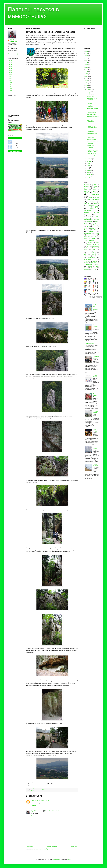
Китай (95, 223)
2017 (11, 77)
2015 (11, 73)
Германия (91, 205)
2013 (11, 69)
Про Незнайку (96, 326)
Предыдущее (74, 846)
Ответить (33, 805)
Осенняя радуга (91, 146)
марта (89, 172)
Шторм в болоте (89, 344)
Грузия (92, 209)
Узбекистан (87, 256)
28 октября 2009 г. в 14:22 (42, 801)
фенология (91, 258)
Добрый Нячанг (95, 448)
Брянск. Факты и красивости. (91, 121)
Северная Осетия (88, 251)
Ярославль (86, 270)
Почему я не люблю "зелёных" (92, 99)
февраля (89, 175)
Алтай (95, 186)
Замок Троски (90, 96)
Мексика (91, 232)
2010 (11, 63)
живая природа (91, 212)
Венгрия (97, 197)
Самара (94, 249)
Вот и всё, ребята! (96, 395)
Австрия (94, 185)
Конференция (90, 124)
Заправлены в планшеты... (91, 131)
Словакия (97, 251)
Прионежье (89, 248)
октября (89, 94)
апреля (89, 170)
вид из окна (93, 199)
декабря (89, 90)
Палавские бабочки (92, 156)
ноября (89, 92)
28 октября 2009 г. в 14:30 (52, 811)
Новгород (94, 235)
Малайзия (86, 230)
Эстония (94, 268)
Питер (98, 243)
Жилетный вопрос (91, 154)
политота (96, 244)
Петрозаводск (15, 138)
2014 (11, 71)
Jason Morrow (56, 859)
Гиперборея (87, 207)
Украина (97, 256)
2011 (11, 65)
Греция (97, 207)
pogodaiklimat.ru (15, 151)
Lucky (33, 801)
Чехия (33, 791)
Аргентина (86, 188)
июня (88, 166)
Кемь (96, 221)
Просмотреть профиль (14, 54)
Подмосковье (88, 244)
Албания (86, 186)
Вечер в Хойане (95, 430)
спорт (87, 253)
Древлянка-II (88, 210)
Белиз (95, 191)
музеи (88, 235)
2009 (11, 61)
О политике (90, 148)
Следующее (30, 846)
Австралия (86, 185)
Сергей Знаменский (37, 811)
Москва (97, 233)
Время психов (95, 376)
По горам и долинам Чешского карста (92, 151)
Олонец (85, 238)
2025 (11, 91)
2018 (11, 79)
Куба (88, 226)
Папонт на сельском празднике (92, 137)
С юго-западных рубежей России (92, 127)
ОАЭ (95, 236)
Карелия (89, 221)
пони (88, 246)
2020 (87, 63)
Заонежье (97, 215)
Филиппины (87, 259)
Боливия (96, 193)
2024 (11, 89)
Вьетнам (86, 203)
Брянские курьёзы (91, 114)
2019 (11, 81)
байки (85, 190)
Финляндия (87, 261)
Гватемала (96, 204)
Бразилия (95, 195)
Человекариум (95, 263)
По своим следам (96, 412)
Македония (93, 228)
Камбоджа (96, 220)
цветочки (86, 263)
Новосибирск (87, 236)
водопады (92, 202)
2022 (11, 85)
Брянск (91, 197)
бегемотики (86, 191)
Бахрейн (94, 190)
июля (88, 163)
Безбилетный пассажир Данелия (96, 307)
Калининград (87, 220)
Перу (93, 238)
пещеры (90, 243)
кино (85, 223)
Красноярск (96, 225)
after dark (93, 270)
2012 (11, 67)
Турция (94, 254)
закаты (89, 215)
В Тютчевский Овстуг (92, 112)
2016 (11, 75)
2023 (11, 87)
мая (88, 168)
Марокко (96, 230)
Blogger (69, 859)
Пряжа (96, 248)
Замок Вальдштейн (92, 134)
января (89, 177)
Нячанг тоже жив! (96, 465)
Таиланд (93, 253)
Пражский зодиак (91, 140)
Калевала (95, 218)
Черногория (89, 264)
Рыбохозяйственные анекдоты (92, 143)
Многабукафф (87, 233)
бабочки (95, 188)
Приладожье (96, 246)
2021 (11, 83)
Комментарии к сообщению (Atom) (45, 849)
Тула (85, 254)
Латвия (86, 228)
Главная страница (52, 846)
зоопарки (88, 216)
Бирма (86, 193)
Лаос (95, 226)
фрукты (95, 261)
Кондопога (86, 225)
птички (85, 249)
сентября (90, 159)
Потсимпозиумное (96, 357)
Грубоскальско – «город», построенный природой (91, 104)
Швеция (90, 266)
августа (89, 161)
